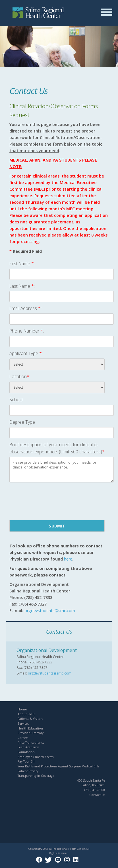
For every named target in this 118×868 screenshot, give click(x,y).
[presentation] (53, 500)
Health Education (30, 728)
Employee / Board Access (36, 757)
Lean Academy (28, 747)
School (16, 400)
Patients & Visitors (30, 719)
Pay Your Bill (26, 761)
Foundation (26, 752)
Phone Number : (27, 331)
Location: (20, 376)
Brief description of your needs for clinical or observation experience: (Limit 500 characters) (57, 448)
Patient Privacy (28, 771)
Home (22, 709)
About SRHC (27, 714)
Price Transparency (31, 743)
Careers (23, 738)
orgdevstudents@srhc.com (50, 673)
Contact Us (97, 795)
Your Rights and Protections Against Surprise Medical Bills (58, 766)
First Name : (22, 264)
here (68, 559)
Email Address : (25, 308)
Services (23, 724)
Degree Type (22, 422)
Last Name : (22, 286)
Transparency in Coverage (36, 776)
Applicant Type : (26, 353)
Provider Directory (31, 733)
